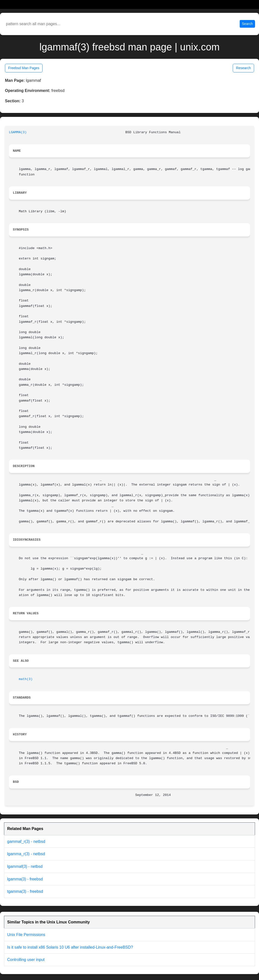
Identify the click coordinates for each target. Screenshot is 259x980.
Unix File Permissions (26, 935)
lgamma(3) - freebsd (25, 879)
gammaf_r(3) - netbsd (26, 842)
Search (247, 24)
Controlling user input (26, 960)
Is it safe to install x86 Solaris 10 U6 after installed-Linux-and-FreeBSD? (70, 947)
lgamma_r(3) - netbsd (26, 854)
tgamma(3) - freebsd (25, 891)
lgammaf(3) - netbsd (25, 866)
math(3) (26, 679)
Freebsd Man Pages (24, 68)
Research (243, 68)
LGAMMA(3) (18, 132)
